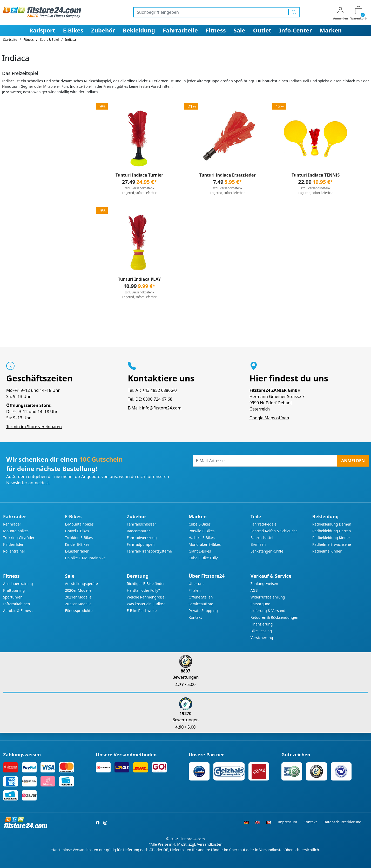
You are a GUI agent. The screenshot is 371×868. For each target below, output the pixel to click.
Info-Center (295, 30)
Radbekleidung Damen (332, 524)
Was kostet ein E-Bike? (146, 604)
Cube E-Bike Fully (203, 558)
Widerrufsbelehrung (268, 597)
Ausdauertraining (18, 584)
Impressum (287, 822)
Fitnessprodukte (79, 611)
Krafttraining (14, 590)
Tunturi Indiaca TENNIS (316, 175)
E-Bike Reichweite (142, 611)
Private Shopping (203, 611)
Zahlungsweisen (264, 584)
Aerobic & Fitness (18, 611)
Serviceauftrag (201, 604)
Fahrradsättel (262, 538)
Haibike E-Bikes (201, 538)
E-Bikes (73, 30)
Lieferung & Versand (268, 611)
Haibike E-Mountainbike (85, 558)
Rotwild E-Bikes (201, 531)
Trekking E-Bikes (79, 538)
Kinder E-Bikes (77, 544)
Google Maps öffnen (269, 418)
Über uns (196, 584)
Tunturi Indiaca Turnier (139, 175)
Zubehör (103, 30)
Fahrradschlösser (141, 524)
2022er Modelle (78, 604)
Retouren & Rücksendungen (274, 617)
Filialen (194, 590)
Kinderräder (13, 544)
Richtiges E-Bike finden (146, 584)
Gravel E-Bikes (77, 531)
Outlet (262, 30)
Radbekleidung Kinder (331, 538)
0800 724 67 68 (158, 399)
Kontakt (195, 617)
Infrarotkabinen (16, 604)
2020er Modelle (78, 590)
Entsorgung (261, 604)
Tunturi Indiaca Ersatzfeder (228, 175)
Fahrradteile (180, 30)
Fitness (216, 30)
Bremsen (258, 544)
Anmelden (353, 461)
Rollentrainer (14, 551)
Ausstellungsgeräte (81, 584)
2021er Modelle (78, 597)
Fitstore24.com (192, 839)
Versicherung (262, 638)
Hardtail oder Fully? (143, 590)
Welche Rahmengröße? (146, 597)
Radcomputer (138, 531)
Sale (240, 30)
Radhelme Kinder (327, 551)
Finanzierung (262, 624)
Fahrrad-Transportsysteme (149, 551)
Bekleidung (139, 30)
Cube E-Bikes (200, 524)
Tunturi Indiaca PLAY (139, 279)
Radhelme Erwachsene (332, 544)
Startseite (10, 40)
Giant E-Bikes (200, 551)
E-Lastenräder (77, 551)
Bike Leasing (261, 631)
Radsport (42, 30)
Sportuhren (13, 597)
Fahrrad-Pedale (264, 524)
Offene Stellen (201, 597)
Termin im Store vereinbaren (34, 427)
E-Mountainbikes (79, 524)
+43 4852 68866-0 (159, 390)
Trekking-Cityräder (19, 538)
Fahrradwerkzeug (142, 538)
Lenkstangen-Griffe (267, 551)
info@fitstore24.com (162, 408)
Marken (331, 30)
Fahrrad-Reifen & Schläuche (274, 531)
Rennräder (12, 524)
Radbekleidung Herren (332, 531)
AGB (254, 590)
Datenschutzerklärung (342, 822)
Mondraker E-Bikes (205, 544)
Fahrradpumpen (141, 544)
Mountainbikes (16, 531)
